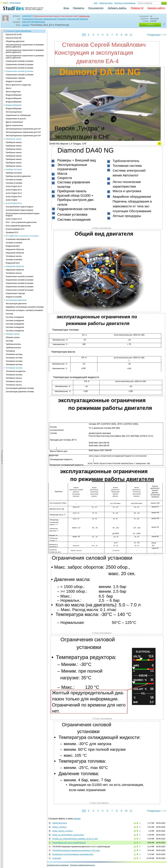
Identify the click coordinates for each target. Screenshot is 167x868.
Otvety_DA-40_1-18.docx (62, 831)
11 (131, 35)
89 (135, 831)
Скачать (150, 25)
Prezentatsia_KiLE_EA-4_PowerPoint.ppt (69, 843)
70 (135, 839)
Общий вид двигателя (15, 41)
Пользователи (96, 8)
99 (135, 827)
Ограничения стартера (15, 78)
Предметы (79, 8)
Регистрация (15, 3)
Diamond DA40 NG (14, 38)
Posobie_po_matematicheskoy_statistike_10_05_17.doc (75, 839)
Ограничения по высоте (16, 119)
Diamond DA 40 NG (14, 35)
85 (135, 858)
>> (165, 35)
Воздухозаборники (14, 95)
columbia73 (27, 16)
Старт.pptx (57, 858)
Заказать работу (156, 8)
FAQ (96, 3)
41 (135, 854)
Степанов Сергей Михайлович (19, 31)
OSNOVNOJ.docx (59, 823)
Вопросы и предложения (125, 3)
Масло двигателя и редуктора (18, 85)
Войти (6, 3)
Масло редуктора (13, 92)
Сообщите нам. (84, 16)
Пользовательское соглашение (56, 865)
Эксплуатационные (14, 112)
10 (126, 35)
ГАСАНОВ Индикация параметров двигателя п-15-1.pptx (76, 850)
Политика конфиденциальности (82, 865)
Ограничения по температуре (18, 115)
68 (135, 823)
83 (135, 835)
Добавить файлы (117, 8)
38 (135, 847)
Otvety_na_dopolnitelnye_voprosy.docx (68, 835)
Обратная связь (106, 3)
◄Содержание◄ (2, 75)
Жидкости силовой (14, 81)
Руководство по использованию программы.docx (73, 854)
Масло (9, 88)
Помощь (5, 865)
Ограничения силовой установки (20, 61)
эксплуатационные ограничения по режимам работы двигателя (25, 46)
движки (26, 25)
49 (135, 850)
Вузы (66, 8)
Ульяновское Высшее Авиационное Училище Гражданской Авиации (55, 19)
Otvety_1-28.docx (59, 827)
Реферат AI (137, 8)
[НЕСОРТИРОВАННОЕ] (34, 22)
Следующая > (155, 35)
